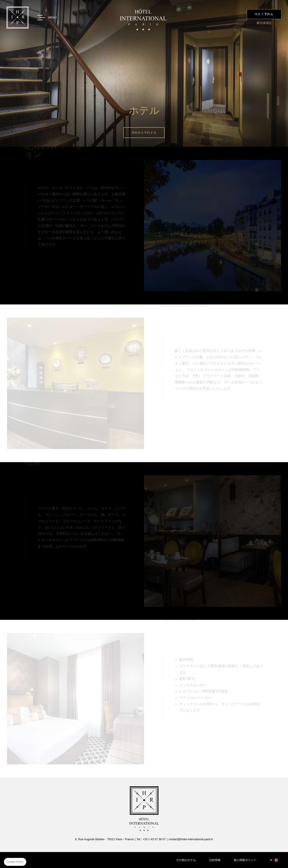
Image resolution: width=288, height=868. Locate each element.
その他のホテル (186, 860)
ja (271, 860)
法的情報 (215, 860)
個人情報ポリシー (245, 860)
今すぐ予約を (264, 14)
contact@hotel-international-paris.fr (191, 839)
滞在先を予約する (144, 133)
